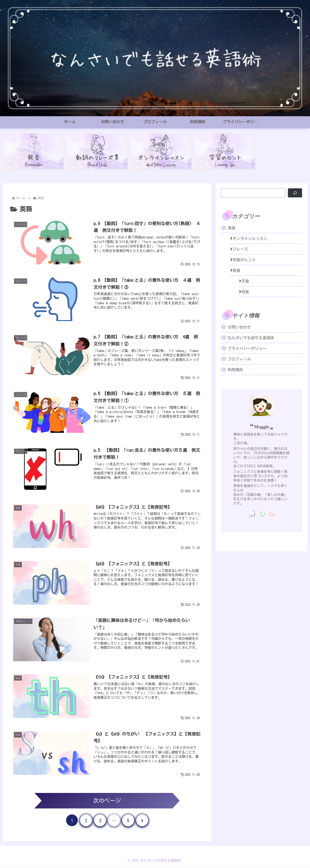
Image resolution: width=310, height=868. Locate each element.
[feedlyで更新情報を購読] (262, 513)
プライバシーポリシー (247, 348)
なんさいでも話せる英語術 (251, 338)
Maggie (262, 427)
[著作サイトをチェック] (252, 513)
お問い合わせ (239, 327)
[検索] (295, 193)
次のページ (107, 801)
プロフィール (239, 359)
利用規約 (235, 370)
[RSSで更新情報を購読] (271, 513)
